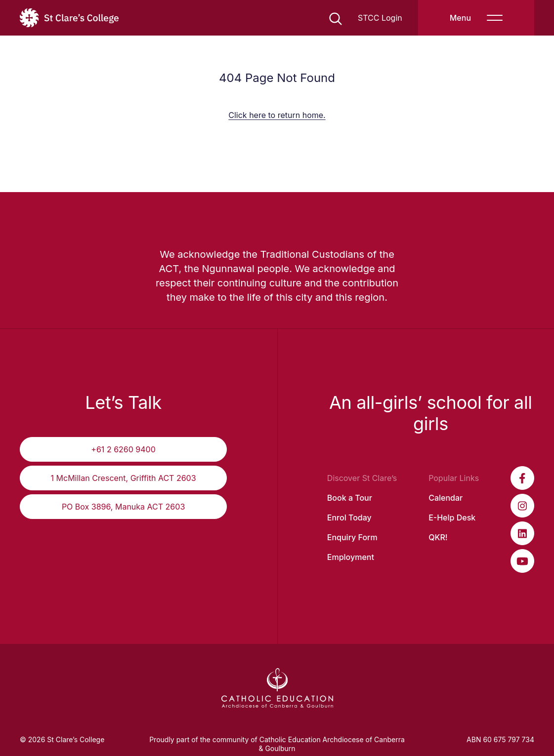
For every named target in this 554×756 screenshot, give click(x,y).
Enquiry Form (352, 537)
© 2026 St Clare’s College (62, 739)
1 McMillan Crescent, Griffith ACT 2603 (124, 478)
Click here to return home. (277, 115)
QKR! (438, 537)
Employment (351, 557)
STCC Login (380, 18)
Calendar (446, 498)
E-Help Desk (452, 517)
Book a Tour (350, 498)
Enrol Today (349, 517)
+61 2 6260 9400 (123, 449)
